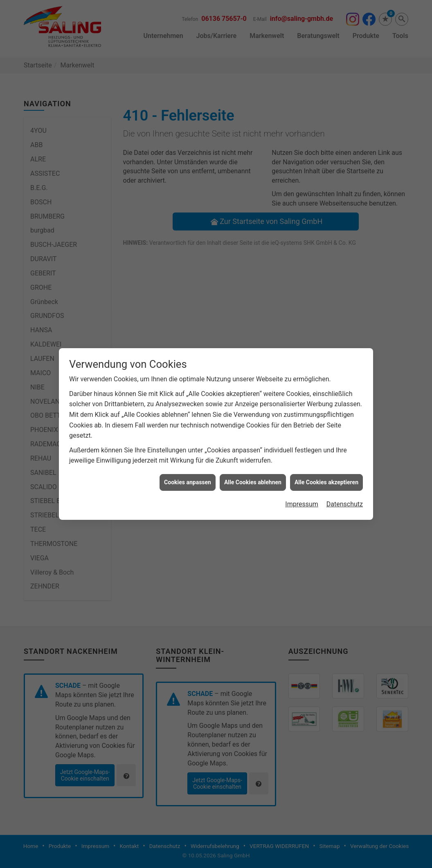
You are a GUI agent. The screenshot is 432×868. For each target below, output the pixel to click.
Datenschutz (345, 448)
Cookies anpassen (188, 425)
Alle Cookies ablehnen (253, 425)
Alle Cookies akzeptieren (326, 425)
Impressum (302, 448)
